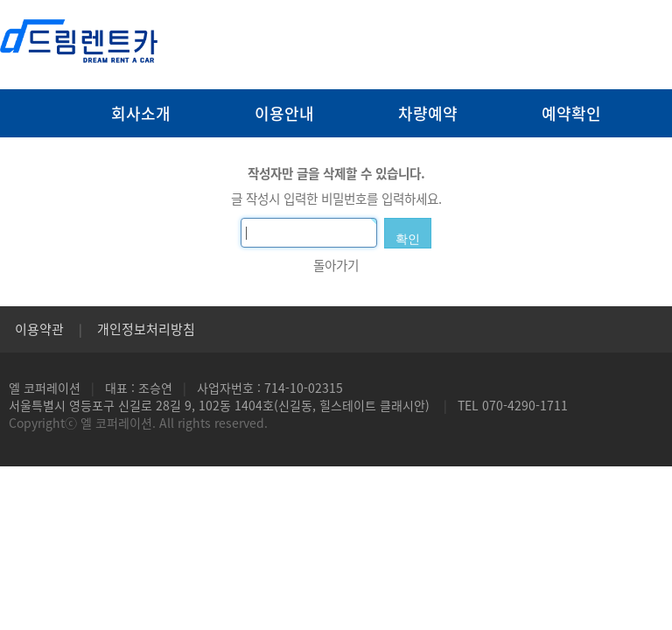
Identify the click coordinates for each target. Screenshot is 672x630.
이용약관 (39, 329)
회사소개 (141, 113)
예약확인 (571, 113)
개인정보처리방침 (146, 329)
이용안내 (284, 113)
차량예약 (428, 113)
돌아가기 (336, 265)
